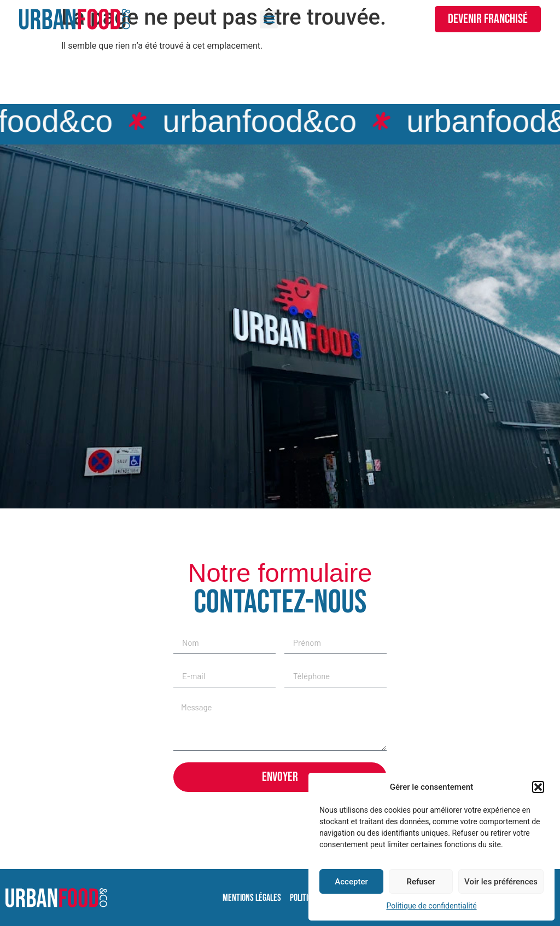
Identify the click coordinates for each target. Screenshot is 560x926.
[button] (538, 787)
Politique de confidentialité (431, 906)
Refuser (421, 882)
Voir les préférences (501, 882)
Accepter (351, 882)
